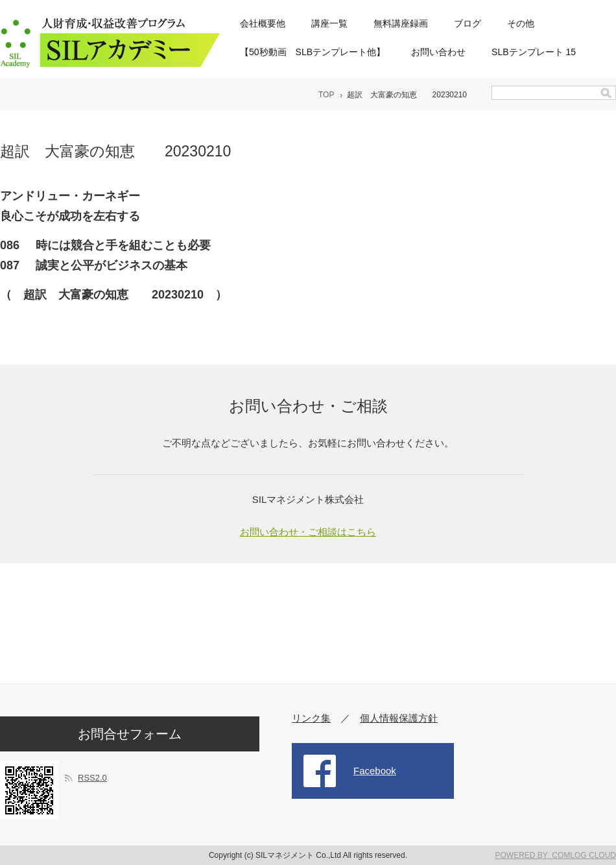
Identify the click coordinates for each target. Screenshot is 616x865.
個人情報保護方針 (399, 718)
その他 (521, 23)
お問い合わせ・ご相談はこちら (308, 532)
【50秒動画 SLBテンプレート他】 (313, 52)
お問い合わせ (438, 52)
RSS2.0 (92, 778)
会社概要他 (263, 23)
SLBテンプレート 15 (534, 52)
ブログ (468, 23)
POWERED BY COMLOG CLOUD (556, 855)
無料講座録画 (401, 23)
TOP (326, 95)
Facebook (375, 771)
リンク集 (311, 718)
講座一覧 (329, 23)
